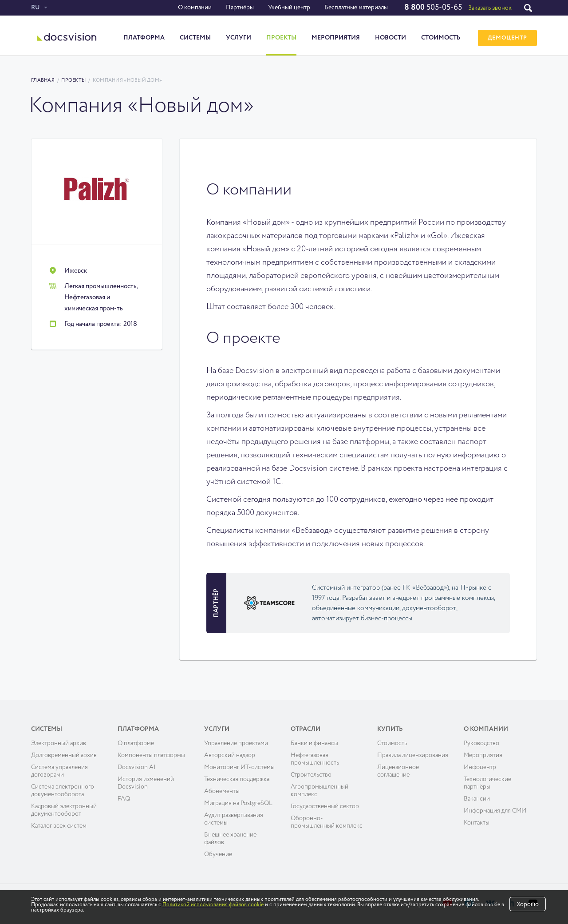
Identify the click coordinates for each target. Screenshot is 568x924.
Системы (195, 38)
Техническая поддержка (237, 779)
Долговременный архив (64, 755)
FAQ (124, 799)
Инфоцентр (480, 767)
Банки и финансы (314, 743)
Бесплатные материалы (356, 8)
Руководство (481, 743)
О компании (195, 8)
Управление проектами (236, 743)
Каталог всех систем (59, 826)
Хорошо (528, 904)
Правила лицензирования (413, 755)
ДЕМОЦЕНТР (507, 38)
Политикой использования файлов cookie (213, 905)
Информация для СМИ (495, 811)
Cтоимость (392, 743)
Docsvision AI (137, 767)
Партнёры (240, 8)
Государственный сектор (325, 806)
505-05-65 (433, 8)
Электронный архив (59, 743)
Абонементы (222, 791)
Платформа (144, 38)
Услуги (239, 38)
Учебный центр (289, 8)
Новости (390, 38)
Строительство (311, 775)
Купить (390, 729)
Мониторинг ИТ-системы (239, 767)
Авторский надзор (230, 755)
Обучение (218, 854)
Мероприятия (336, 38)
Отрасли (306, 729)
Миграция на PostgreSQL (238, 803)
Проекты (281, 38)
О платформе (136, 743)
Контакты (477, 823)
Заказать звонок (490, 8)
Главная (43, 80)
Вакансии (477, 799)
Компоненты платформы (151, 755)
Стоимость (441, 38)
